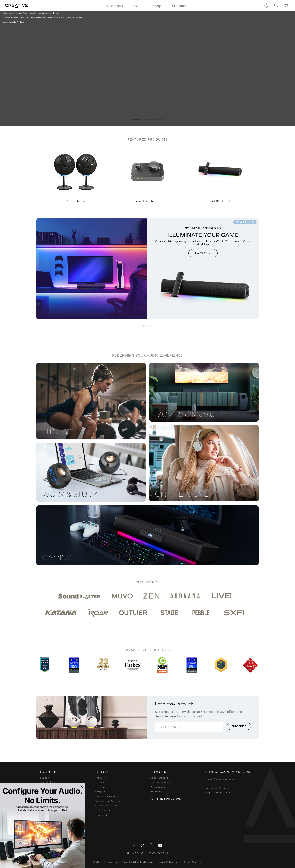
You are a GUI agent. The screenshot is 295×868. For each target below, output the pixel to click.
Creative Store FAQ (107, 806)
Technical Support (106, 810)
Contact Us (102, 815)
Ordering (101, 787)
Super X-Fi (46, 778)
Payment (101, 782)
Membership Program (108, 801)
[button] (144, 326)
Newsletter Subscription (219, 788)
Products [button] (115, 6)
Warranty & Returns (107, 796)
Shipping (100, 792)
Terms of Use (183, 862)
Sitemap (197, 862)
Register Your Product (218, 793)
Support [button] (179, 6)
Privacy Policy (165, 862)
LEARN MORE (203, 253)
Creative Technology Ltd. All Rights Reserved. (130, 862)
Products (101, 778)
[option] (75, 172)
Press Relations (159, 787)
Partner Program (166, 798)
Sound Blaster (48, 782)
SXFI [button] (138, 6)
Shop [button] (157, 6)
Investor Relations (161, 782)
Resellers (156, 792)
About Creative (159, 778)
